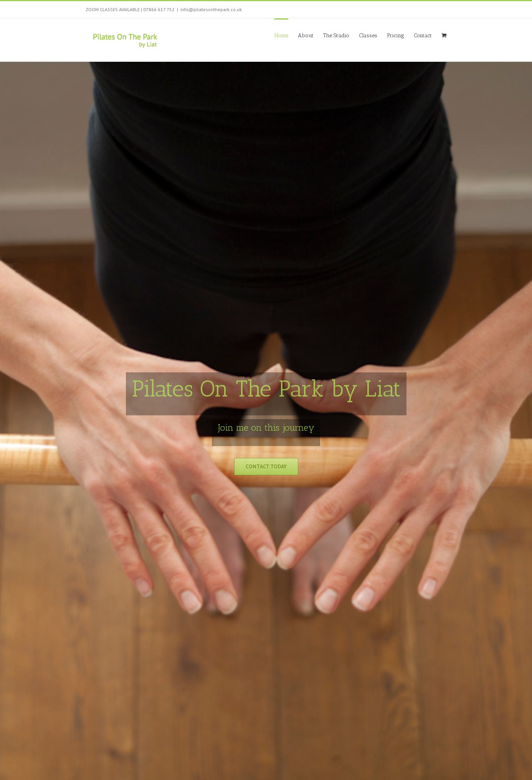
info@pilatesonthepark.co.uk (211, 9)
